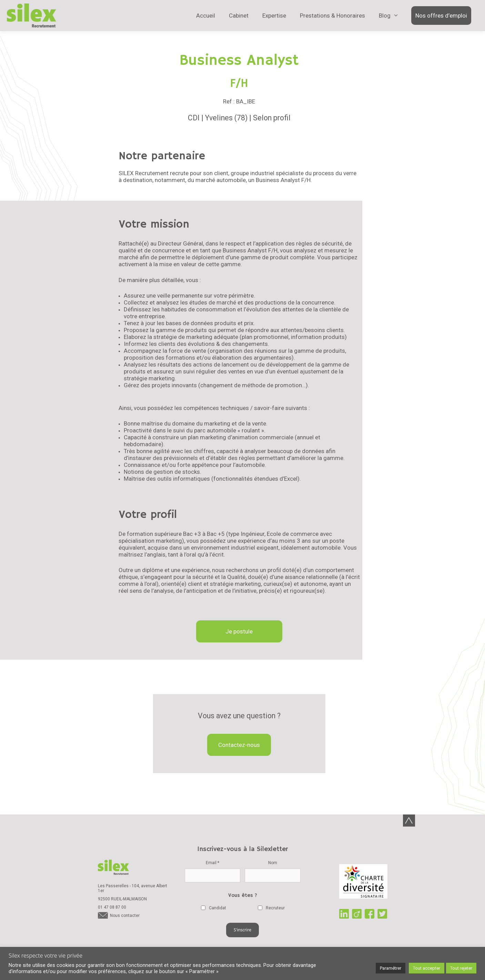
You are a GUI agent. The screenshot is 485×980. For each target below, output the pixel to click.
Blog (385, 17)
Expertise (274, 16)
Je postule (239, 631)
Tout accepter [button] (427, 968)
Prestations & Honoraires (332, 16)
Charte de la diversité (363, 882)
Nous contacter (125, 916)
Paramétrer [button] (391, 968)
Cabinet (239, 16)
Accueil (206, 16)
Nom (273, 863)
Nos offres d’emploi (441, 16)
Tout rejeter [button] (461, 968)
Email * (213, 863)
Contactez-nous (239, 745)
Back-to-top (409, 821)
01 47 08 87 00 (112, 908)
